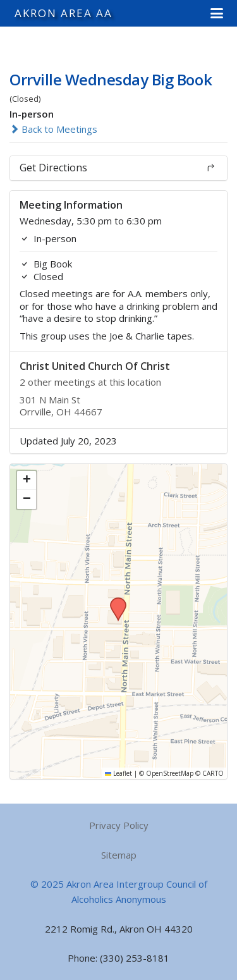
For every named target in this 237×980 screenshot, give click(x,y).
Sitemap (119, 855)
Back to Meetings (53, 129)
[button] (217, 13)
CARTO (213, 773)
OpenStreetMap (170, 773)
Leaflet (118, 773)
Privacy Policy (119, 825)
